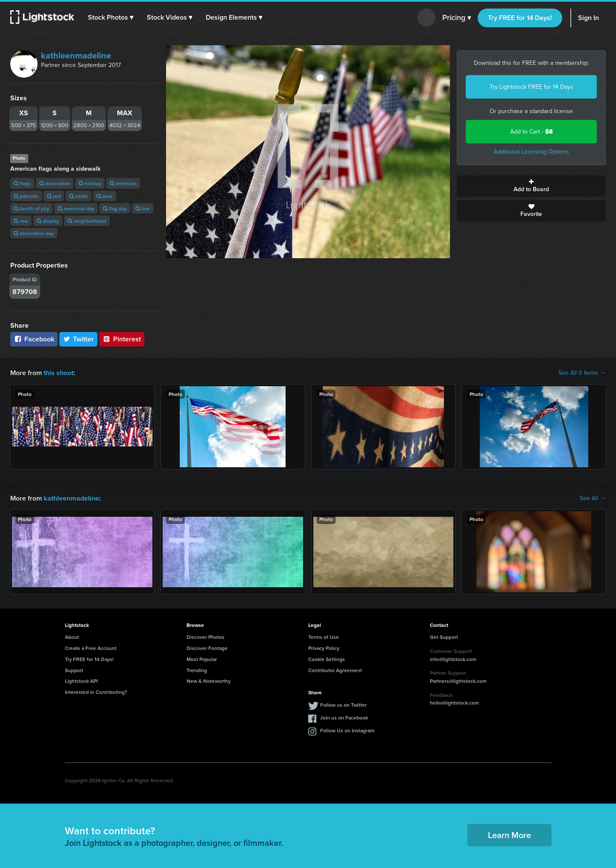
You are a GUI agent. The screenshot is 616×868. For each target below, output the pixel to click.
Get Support (444, 637)
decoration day (34, 233)
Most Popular (202, 659)
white (79, 196)
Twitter (79, 339)
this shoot (58, 373)
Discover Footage (207, 648)
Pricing (457, 18)
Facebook (34, 339)
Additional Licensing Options (531, 152)
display (48, 221)
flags (22, 183)
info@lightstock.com (453, 659)
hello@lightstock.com (454, 703)
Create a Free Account (91, 648)
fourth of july (31, 208)
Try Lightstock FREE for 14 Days (531, 87)
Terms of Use (324, 637)
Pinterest (122, 339)
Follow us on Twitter (343, 705)
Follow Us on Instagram (347, 730)
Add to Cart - (531, 132)
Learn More (509, 835)
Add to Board (531, 186)
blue (105, 196)
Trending (197, 670)
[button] (111, 17)
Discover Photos (206, 637)
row (21, 221)
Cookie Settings (327, 659)
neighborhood (87, 221)
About (72, 637)
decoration (55, 183)
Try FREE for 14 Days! (520, 18)
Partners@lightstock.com (458, 681)
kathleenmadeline (76, 55)
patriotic (26, 196)
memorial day (76, 208)
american (123, 183)
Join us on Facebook (344, 718)
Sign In (588, 18)
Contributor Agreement (335, 670)
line (143, 208)
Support (74, 670)
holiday (90, 183)
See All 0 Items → (582, 373)
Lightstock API (81, 681)
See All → (593, 498)
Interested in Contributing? (96, 692)
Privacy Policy (324, 648)
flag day (115, 208)
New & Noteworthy (209, 681)
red (54, 196)
